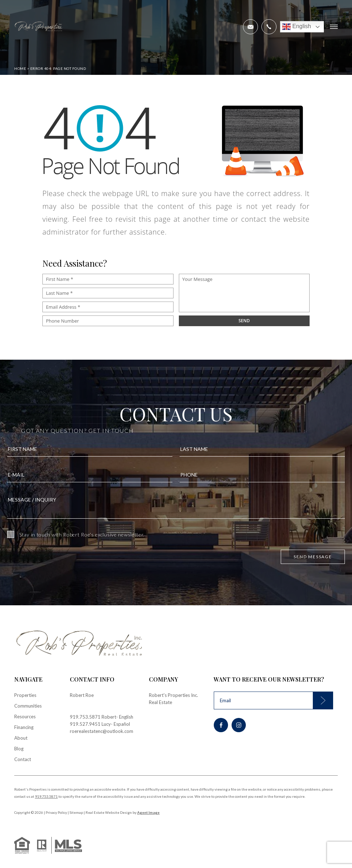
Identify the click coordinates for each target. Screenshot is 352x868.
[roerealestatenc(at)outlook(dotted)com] (250, 27)
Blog (19, 749)
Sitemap (76, 812)
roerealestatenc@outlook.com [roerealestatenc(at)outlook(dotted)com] (102, 731)
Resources (25, 717)
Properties (25, 695)
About (21, 738)
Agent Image (148, 812)
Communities (28, 706)
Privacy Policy (56, 812)
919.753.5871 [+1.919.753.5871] (85, 717)
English (297, 27)
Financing (24, 727)
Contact (23, 759)
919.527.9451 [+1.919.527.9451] (85, 724)
